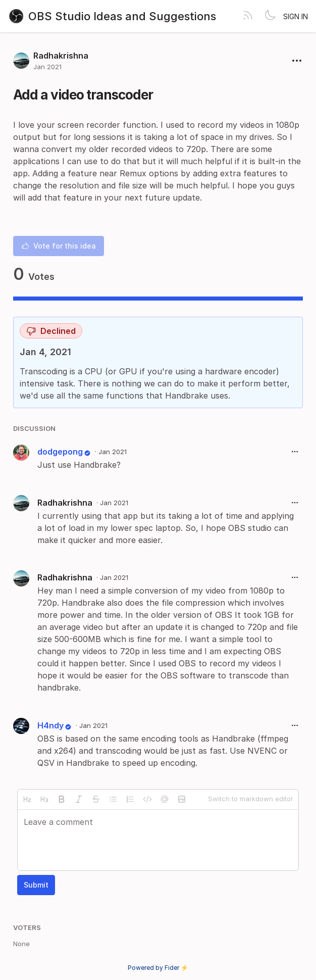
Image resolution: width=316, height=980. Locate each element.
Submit (36, 885)
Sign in (296, 16)
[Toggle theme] (270, 16)
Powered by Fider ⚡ (158, 968)
